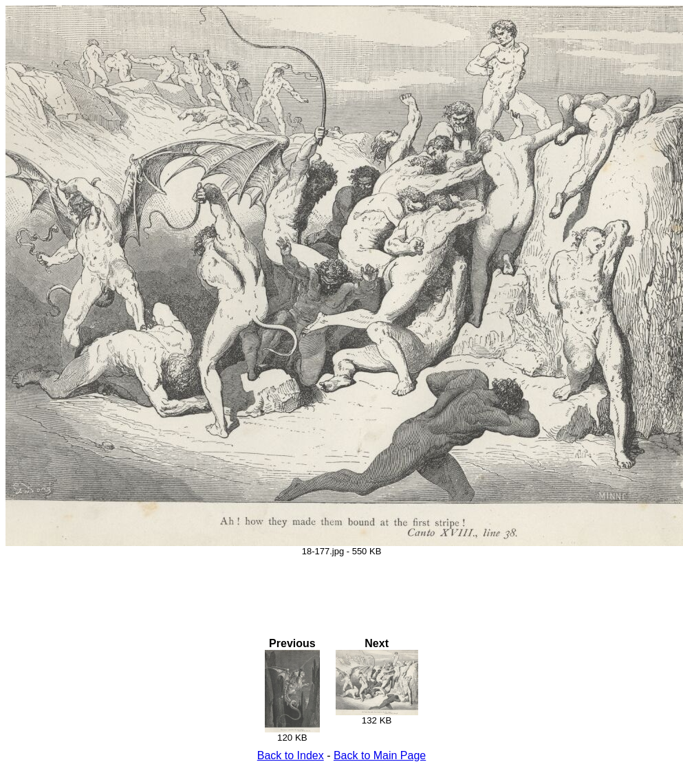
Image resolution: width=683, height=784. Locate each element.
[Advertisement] (342, 587)
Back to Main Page (380, 755)
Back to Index (291, 755)
